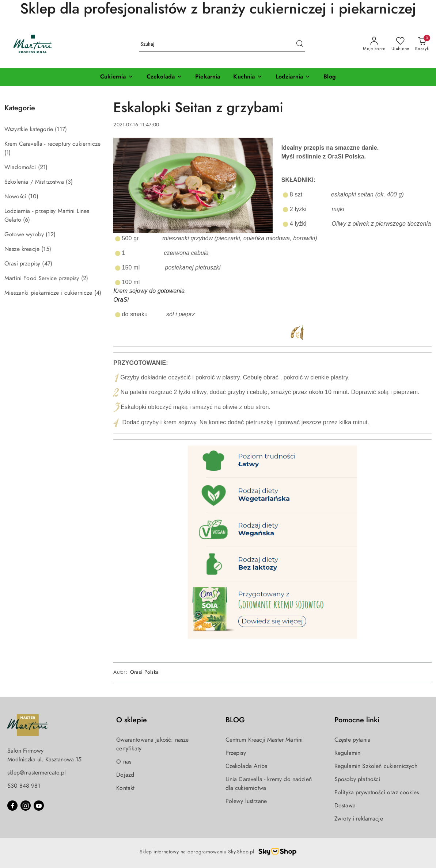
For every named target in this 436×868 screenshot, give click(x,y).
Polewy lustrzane (246, 801)
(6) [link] (26, 220)
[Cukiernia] (117, 77)
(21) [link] (43, 167)
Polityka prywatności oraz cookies (377, 792)
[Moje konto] (374, 44)
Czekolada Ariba (247, 766)
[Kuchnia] (248, 77)
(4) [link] (98, 293)
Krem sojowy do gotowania (150, 291)
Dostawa (345, 806)
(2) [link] (85, 278)
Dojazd (125, 775)
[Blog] (330, 77)
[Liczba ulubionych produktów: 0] (400, 44)
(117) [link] (61, 129)
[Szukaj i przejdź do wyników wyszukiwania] (300, 44)
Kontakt (125, 788)
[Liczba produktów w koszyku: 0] (422, 44)
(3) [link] (69, 182)
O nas (124, 762)
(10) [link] (33, 196)
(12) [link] (51, 234)
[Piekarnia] (208, 77)
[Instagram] (26, 806)
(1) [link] (7, 153)
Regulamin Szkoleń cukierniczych (376, 766)
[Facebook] (12, 806)
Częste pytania (352, 740)
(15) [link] (46, 249)
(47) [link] (47, 264)
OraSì (121, 300)
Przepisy (236, 753)
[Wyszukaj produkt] (222, 44)
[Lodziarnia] (293, 77)
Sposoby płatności (357, 779)
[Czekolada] (164, 77)
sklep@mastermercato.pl (37, 773)
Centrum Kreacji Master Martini (264, 740)
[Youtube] (39, 806)
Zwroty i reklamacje (359, 819)
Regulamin (347, 753)
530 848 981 (24, 786)
